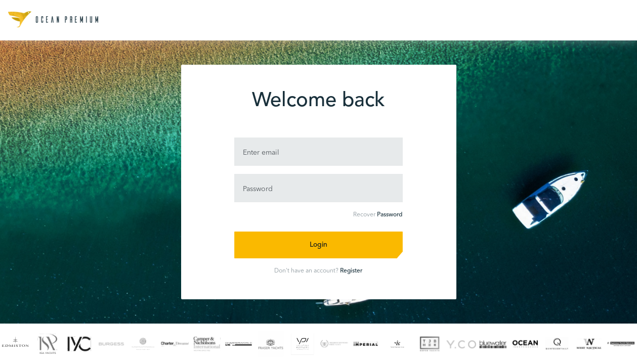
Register (351, 271)
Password (390, 215)
